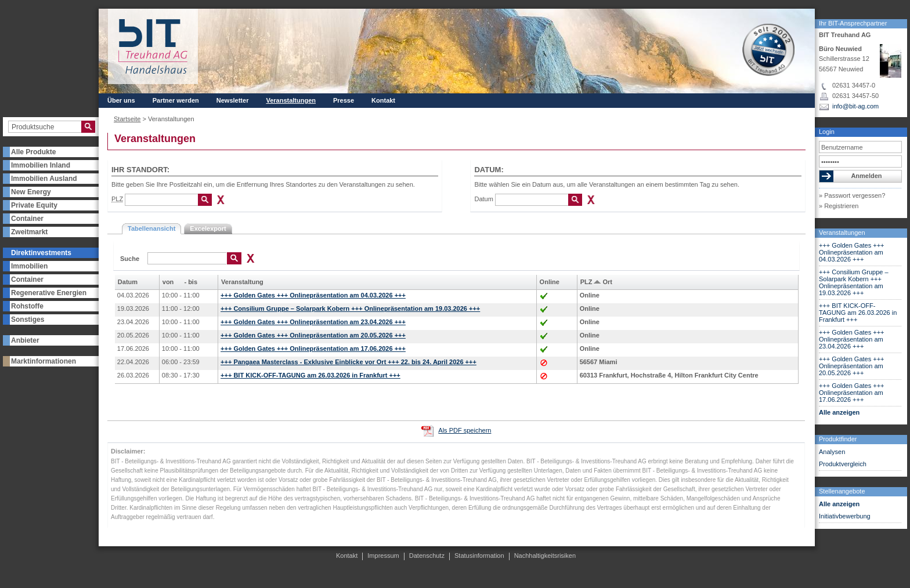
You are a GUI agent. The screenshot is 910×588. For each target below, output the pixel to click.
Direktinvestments (41, 253)
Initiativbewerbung (845, 516)
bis (193, 282)
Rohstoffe (27, 306)
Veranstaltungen (842, 233)
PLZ (586, 282)
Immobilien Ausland (44, 179)
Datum (483, 199)
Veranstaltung (242, 282)
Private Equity (34, 205)
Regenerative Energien (49, 293)
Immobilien (29, 266)
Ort (607, 282)
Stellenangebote (842, 491)
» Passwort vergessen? (852, 195)
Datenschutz (427, 556)
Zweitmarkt (29, 232)
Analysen (832, 452)
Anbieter (25, 340)
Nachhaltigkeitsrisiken (545, 556)
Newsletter (233, 100)
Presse (344, 100)
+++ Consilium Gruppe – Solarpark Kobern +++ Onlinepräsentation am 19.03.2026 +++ (854, 282)
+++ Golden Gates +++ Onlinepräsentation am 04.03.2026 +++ (852, 252)
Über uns (121, 100)
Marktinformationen (44, 361)
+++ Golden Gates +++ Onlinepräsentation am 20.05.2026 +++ (852, 366)
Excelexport (208, 228)
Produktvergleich (843, 464)
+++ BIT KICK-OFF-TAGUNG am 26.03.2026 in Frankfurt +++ (858, 313)
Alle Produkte (33, 152)
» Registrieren (839, 206)
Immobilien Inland (41, 165)
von (168, 282)
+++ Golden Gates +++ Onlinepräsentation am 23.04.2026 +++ (852, 339)
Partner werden (176, 100)
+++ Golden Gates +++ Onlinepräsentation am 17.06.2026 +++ (852, 393)
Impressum (383, 556)
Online (550, 282)
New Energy (31, 192)
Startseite (127, 119)
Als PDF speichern (465, 430)
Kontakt (383, 100)
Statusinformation (479, 556)
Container (27, 219)
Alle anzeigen (839, 412)
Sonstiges (28, 320)
